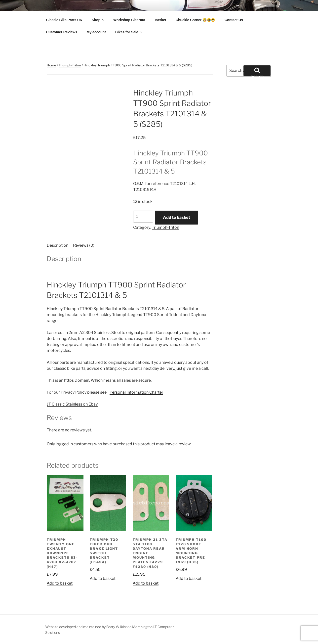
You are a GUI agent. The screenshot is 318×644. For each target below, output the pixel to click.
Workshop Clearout (129, 20)
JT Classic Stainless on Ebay (72, 404)
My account (96, 32)
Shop (98, 20)
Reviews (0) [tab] (84, 245)
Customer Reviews (62, 32)
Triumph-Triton (70, 65)
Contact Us (234, 20)
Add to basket (177, 217)
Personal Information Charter (136, 392)
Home (51, 65)
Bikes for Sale (129, 32)
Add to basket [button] (60, 583)
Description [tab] (58, 245)
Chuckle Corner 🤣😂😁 (195, 20)
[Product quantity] (143, 217)
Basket (160, 20)
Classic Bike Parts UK (64, 20)
